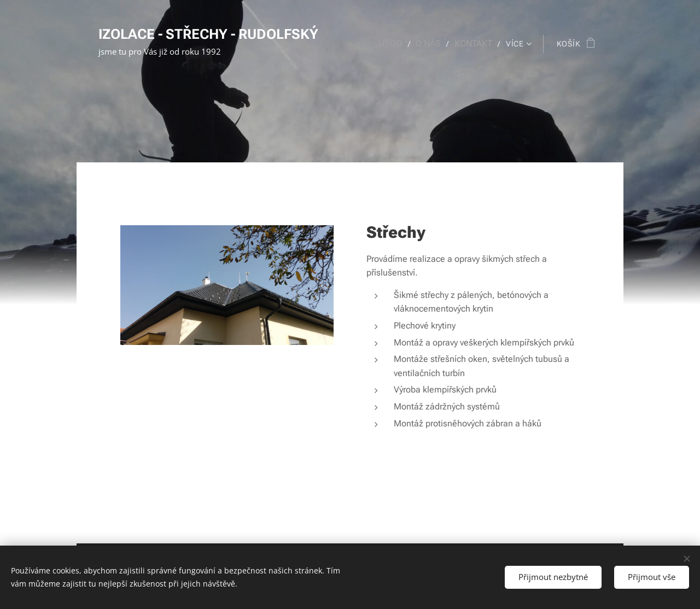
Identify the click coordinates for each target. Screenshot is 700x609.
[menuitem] (398, 44)
